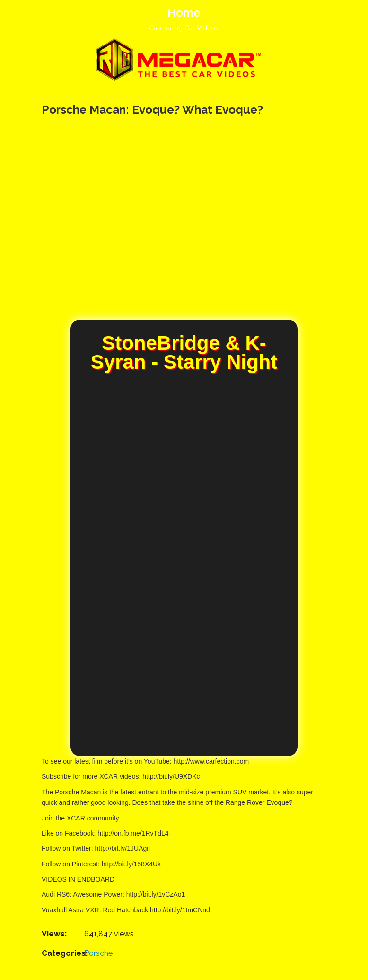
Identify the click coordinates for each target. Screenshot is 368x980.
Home (184, 13)
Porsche (98, 953)
